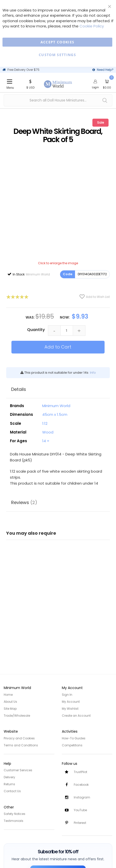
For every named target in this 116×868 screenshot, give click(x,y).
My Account (71, 702)
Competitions (72, 745)
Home (8, 695)
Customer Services (18, 770)
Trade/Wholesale (17, 716)
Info (93, 373)
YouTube (80, 810)
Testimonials (14, 821)
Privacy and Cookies (19, 738)
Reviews (24, 502)
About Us (10, 702)
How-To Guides (74, 738)
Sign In (67, 695)
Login (95, 87)
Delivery (9, 777)
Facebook (81, 785)
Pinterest (80, 823)
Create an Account (76, 716)
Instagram (82, 797)
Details (19, 389)
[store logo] (58, 81)
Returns (9, 784)
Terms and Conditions (21, 745)
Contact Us (12, 791)
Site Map (10, 709)
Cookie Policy (92, 26)
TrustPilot (80, 772)
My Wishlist (70, 709)
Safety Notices (15, 814)
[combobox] (58, 100)
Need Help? (105, 70)
